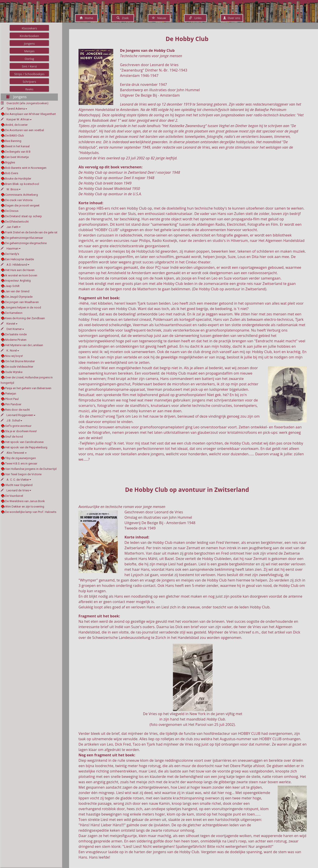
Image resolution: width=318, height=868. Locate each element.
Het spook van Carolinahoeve (24, 442)
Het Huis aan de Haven (20, 270)
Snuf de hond (14, 437)
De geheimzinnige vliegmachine (26, 243)
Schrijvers (29, 82)
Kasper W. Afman (16, 119)
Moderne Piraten (16, 340)
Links (195, 18)
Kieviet (9, 324)
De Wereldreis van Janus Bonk (25, 501)
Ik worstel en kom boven (21, 275)
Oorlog (29, 59)
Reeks (29, 89)
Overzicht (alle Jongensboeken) (27, 103)
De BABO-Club (15, 136)
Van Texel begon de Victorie (23, 474)
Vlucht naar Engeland (19, 485)
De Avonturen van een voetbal (25, 130)
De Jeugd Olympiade (19, 297)
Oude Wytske (14, 372)
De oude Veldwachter (19, 367)
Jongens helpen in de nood (23, 307)
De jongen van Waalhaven (22, 302)
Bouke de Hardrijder (18, 179)
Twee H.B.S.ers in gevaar (21, 463)
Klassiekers (29, 28)
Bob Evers (12, 173)
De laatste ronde (16, 334)
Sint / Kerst (29, 66)
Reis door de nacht (18, 410)
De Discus (12, 211)
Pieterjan (11, 394)
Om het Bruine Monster (20, 361)
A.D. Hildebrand (15, 265)
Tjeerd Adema (14, 109)
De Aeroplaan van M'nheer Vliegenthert (31, 114)
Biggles (10, 162)
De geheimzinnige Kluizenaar (24, 238)
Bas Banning (13, 141)
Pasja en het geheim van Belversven (28, 388)
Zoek (123, 18)
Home (86, 18)
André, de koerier (16, 125)
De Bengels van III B (18, 152)
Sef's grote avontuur (18, 426)
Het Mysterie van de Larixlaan (24, 345)
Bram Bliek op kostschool (22, 184)
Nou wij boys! (14, 356)
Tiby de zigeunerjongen (21, 458)
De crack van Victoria (19, 200)
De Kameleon (14, 313)
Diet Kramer (12, 329)
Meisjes (29, 51)
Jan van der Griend (17, 291)
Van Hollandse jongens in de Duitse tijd (31, 469)
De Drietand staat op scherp (24, 216)
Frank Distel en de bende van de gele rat (31, 232)
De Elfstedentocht (17, 222)
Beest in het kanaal (17, 146)
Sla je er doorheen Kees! (21, 431)
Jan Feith (11, 227)
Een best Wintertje (17, 157)
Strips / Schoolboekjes (29, 74)
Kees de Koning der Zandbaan (25, 318)
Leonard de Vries (16, 490)
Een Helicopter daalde (20, 259)
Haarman (11, 248)
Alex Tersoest (14, 453)
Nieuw (159, 18)
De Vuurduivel (14, 496)
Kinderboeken (29, 36)
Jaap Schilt (12, 286)
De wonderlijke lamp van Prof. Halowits (31, 512)
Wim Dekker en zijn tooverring (25, 507)
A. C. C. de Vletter (16, 480)
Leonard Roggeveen (18, 415)
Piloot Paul (12, 399)
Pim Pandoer (13, 404)
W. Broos (11, 189)
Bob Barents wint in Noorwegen (26, 168)
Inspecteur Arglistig (18, 281)
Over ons (232, 18)
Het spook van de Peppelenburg (26, 447)
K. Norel (10, 350)
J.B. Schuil (11, 420)
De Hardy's (12, 254)
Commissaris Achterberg (22, 195)
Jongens (29, 43)
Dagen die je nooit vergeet (22, 205)
